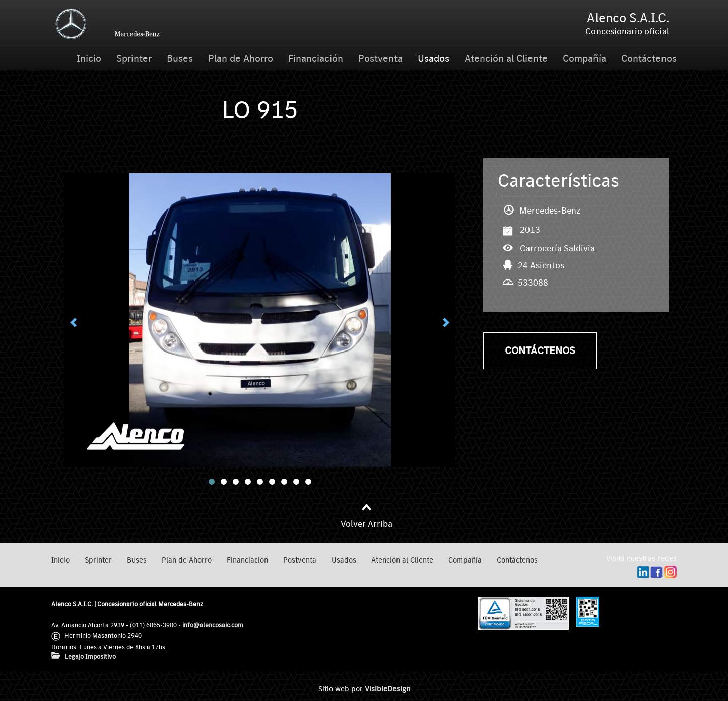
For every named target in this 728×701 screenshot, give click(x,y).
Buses (180, 59)
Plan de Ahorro (241, 59)
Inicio (89, 59)
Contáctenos (649, 59)
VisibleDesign (387, 689)
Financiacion (247, 560)
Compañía (584, 59)
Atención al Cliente (506, 59)
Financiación (316, 59)
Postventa (380, 59)
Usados (434, 59)
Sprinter (134, 59)
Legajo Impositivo (90, 656)
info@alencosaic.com (213, 625)
